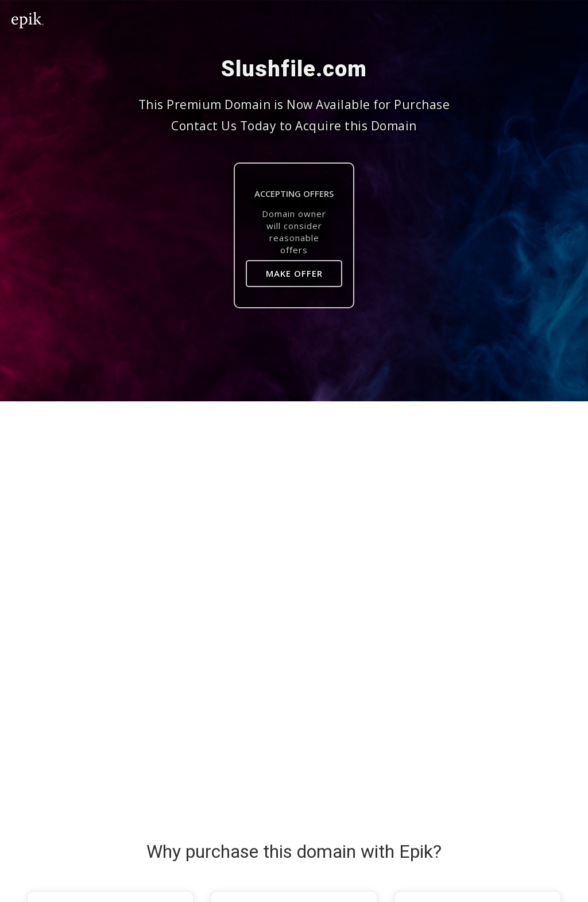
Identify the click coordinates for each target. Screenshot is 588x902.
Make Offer (294, 273)
